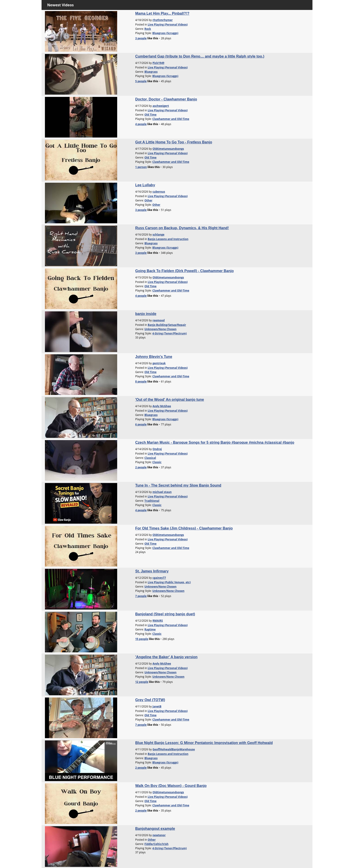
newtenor (159, 835)
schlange (158, 234)
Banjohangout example (155, 829)
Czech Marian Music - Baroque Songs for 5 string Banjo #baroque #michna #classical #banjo (215, 442)
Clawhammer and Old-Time (171, 119)
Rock (148, 29)
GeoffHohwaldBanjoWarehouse (174, 749)
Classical (150, 458)
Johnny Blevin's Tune (154, 357)
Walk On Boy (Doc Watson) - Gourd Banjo (171, 786)
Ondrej (157, 449)
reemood (158, 320)
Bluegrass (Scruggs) (165, 33)
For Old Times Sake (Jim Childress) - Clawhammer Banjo (184, 528)
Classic (157, 462)
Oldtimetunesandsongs (168, 149)
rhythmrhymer (163, 20)
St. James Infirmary (152, 571)
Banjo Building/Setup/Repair (167, 325)
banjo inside (146, 314)
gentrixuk (159, 363)
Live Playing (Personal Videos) (168, 24)
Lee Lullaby (145, 185)
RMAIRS (158, 621)
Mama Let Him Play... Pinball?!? (162, 13)
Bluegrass (151, 72)
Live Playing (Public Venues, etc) (169, 582)
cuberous (159, 192)
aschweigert (161, 106)
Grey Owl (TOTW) (150, 700)
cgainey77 (159, 578)
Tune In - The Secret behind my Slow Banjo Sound (178, 485)
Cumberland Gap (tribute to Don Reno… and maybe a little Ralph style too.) (200, 56)
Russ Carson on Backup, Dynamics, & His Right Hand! (182, 228)
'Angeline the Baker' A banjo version (166, 657)
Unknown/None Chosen (161, 329)
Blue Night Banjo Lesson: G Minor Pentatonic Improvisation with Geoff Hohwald (204, 743)
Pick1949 (158, 63)
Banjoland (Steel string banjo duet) (165, 614)
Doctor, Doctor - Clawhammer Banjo (166, 99)
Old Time (150, 115)
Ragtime (150, 629)
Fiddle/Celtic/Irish (156, 844)
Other (148, 200)
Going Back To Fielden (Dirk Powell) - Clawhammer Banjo (184, 271)
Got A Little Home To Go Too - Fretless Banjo (174, 142)
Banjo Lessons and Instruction (168, 239)
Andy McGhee (162, 406)
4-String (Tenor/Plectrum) (170, 333)
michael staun (162, 492)
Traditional (152, 501)
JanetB (157, 706)
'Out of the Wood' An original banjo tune (170, 400)
